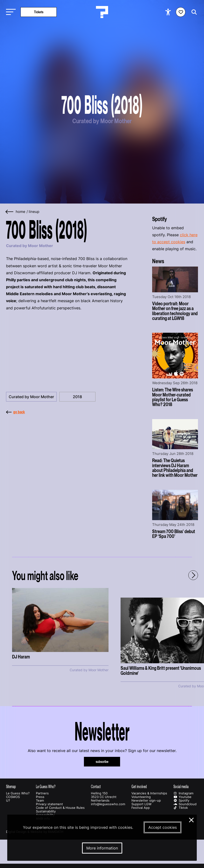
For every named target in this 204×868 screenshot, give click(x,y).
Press (40, 797)
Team (40, 801)
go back (15, 412)
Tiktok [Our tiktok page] (181, 808)
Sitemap (11, 787)
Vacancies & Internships (149, 793)
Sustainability (46, 811)
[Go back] (10, 212)
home (20, 212)
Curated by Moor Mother (31, 397)
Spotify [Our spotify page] (181, 801)
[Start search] (193, 12)
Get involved (139, 787)
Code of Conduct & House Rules (60, 808)
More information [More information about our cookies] (102, 848)
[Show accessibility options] (169, 12)
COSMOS (13, 797)
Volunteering (141, 797)
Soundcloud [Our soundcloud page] (185, 804)
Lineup (34, 212)
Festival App (141, 808)
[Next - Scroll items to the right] (193, 575)
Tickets (39, 12)
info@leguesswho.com (108, 804)
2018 (77, 397)
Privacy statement (49, 804)
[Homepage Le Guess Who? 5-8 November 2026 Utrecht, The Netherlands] (102, 12)
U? (8, 801)
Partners (42, 793)
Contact (96, 787)
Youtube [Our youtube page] (182, 797)
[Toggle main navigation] (10, 12)
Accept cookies (163, 827)
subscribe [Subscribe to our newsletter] (102, 762)
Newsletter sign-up (146, 801)
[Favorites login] (181, 12)
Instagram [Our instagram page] (183, 793)
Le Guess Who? (18, 793)
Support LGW (141, 804)
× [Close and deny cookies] (192, 819)
